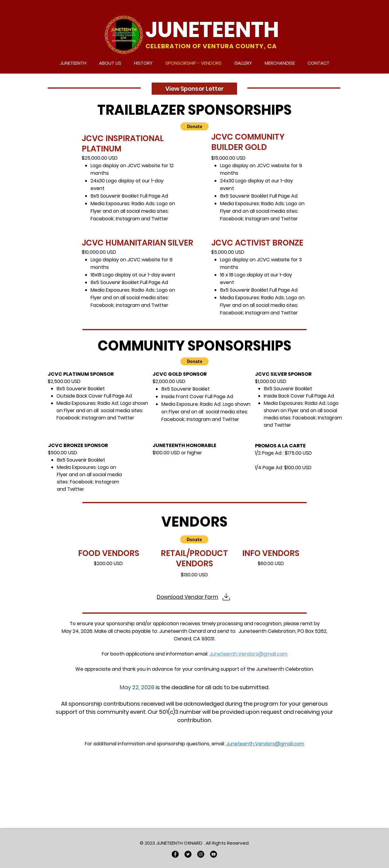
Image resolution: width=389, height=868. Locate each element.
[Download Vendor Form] (194, 597)
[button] (194, 126)
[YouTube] (213, 854)
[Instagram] (201, 854)
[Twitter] (188, 854)
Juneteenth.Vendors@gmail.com (248, 654)
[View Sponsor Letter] (194, 89)
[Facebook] (175, 854)
